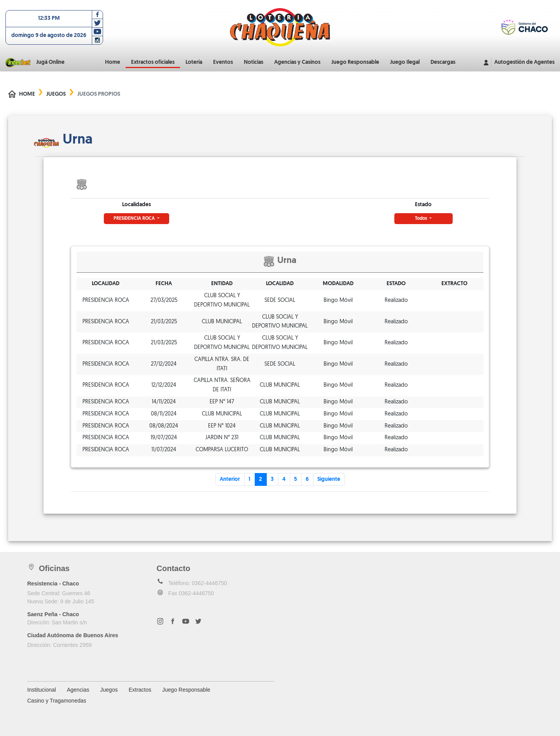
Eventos (223, 62)
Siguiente (329, 479)
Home (113, 62)
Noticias (254, 62)
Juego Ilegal (405, 62)
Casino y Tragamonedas (57, 701)
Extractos (140, 690)
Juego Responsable (355, 62)
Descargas (443, 62)
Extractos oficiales (153, 62)
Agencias (78, 690)
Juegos (56, 94)
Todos (422, 219)
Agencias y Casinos (297, 62)
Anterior (230, 479)
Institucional (42, 690)
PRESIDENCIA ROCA (135, 219)
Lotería (194, 62)
